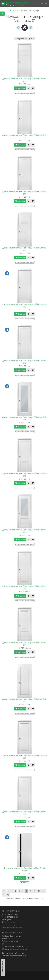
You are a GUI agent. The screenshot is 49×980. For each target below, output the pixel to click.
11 (39, 891)
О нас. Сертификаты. (13, 936)
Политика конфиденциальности (15, 956)
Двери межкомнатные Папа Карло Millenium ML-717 (24, 531)
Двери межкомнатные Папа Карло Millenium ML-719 (24, 644)
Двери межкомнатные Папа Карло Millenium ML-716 (24, 475)
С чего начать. (9, 944)
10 (34, 891)
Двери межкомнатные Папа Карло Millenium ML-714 (24, 362)
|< (4, 891)
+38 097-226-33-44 (11, 917)
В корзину (20, 88)
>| (8, 895)
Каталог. (7, 939)
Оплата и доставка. (11, 941)
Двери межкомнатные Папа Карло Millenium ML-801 (24, 757)
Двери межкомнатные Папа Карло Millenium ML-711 (24, 193)
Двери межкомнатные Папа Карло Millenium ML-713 (24, 305)
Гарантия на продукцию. (13, 946)
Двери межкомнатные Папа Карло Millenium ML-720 (24, 700)
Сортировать (21, 39)
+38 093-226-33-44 (11, 914)
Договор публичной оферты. (13, 953)
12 (44, 891)
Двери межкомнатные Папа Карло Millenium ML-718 (24, 587)
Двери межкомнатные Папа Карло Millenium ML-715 (24, 418)
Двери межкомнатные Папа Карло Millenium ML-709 (24, 80)
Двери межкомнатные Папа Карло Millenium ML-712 (24, 249)
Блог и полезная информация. (16, 949)
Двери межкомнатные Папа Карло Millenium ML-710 (24, 136)
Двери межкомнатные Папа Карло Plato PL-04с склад (25, 869)
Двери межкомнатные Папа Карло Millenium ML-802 (24, 813)
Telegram (8, 920)
